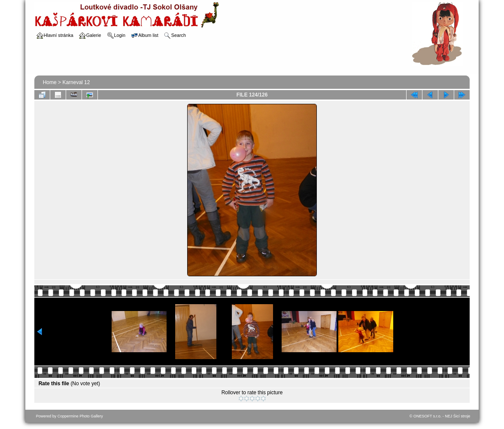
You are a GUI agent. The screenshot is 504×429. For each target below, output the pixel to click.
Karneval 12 (76, 82)
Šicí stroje (462, 416)
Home (50, 82)
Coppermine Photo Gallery (80, 416)
